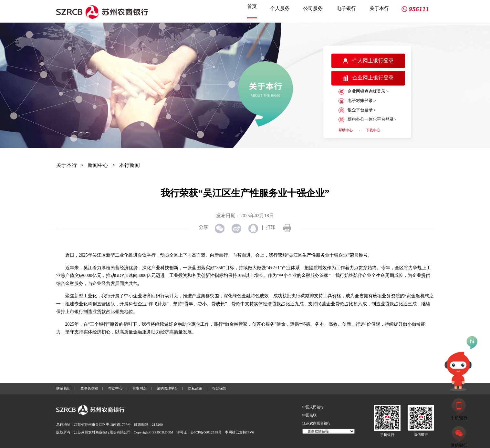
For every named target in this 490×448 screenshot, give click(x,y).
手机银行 (387, 435)
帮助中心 (346, 130)
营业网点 (140, 388)
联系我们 (63, 388)
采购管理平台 (167, 388)
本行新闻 (130, 165)
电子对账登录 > (357, 101)
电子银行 (346, 8)
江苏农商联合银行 (317, 423)
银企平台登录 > (357, 110)
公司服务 (313, 8)
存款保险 (219, 388)
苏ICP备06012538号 (206, 432)
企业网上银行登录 (368, 78)
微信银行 (421, 434)
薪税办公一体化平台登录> (367, 120)
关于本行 (379, 8)
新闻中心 (98, 165)
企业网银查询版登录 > (364, 92)
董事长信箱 (89, 388)
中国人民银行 (313, 407)
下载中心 (373, 130)
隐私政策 (195, 388)
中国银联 (309, 415)
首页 (252, 6)
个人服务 (280, 8)
